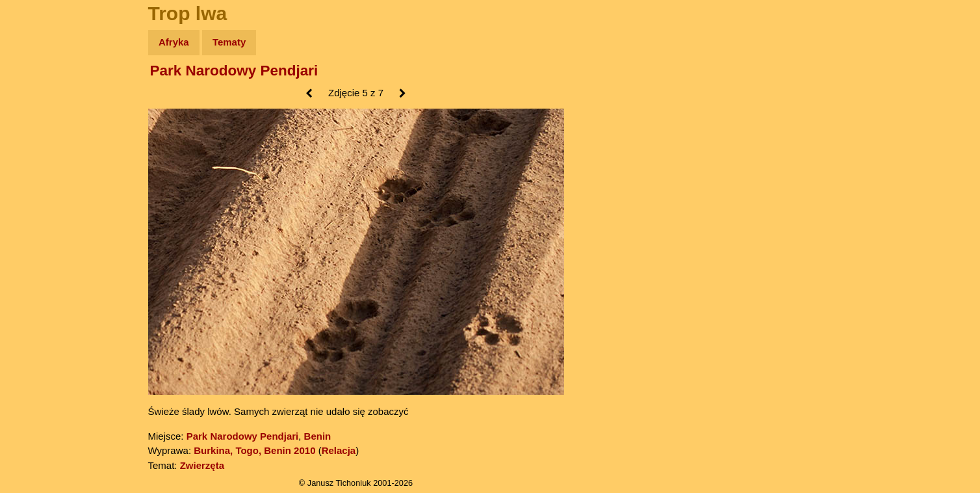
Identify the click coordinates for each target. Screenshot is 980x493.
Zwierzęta (202, 465)
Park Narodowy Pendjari (234, 71)
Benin (318, 436)
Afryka (174, 42)
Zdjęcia (39, 118)
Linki (33, 243)
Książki (39, 168)
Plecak (37, 218)
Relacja (339, 450)
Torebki (39, 268)
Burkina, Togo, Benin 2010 (254, 450)
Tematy (229, 42)
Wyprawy (43, 93)
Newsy (37, 143)
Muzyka (39, 193)
